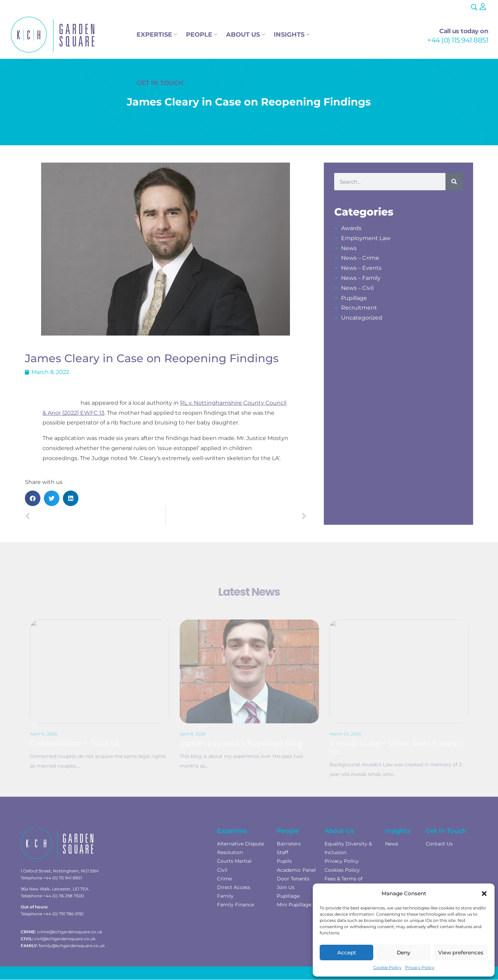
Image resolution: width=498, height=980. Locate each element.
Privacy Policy (420, 967)
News (349, 248)
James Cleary (61, 403)
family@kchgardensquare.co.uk (72, 946)
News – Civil (357, 288)
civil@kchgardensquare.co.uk (65, 939)
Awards (351, 228)
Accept (347, 952)
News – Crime (360, 258)
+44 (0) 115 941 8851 (458, 40)
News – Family (361, 278)
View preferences (461, 952)
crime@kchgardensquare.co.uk (70, 932)
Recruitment (359, 308)
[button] (484, 894)
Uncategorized (362, 318)
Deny (403, 952)
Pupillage (354, 298)
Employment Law (366, 238)
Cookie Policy (387, 967)
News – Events (361, 268)
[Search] (454, 182)
